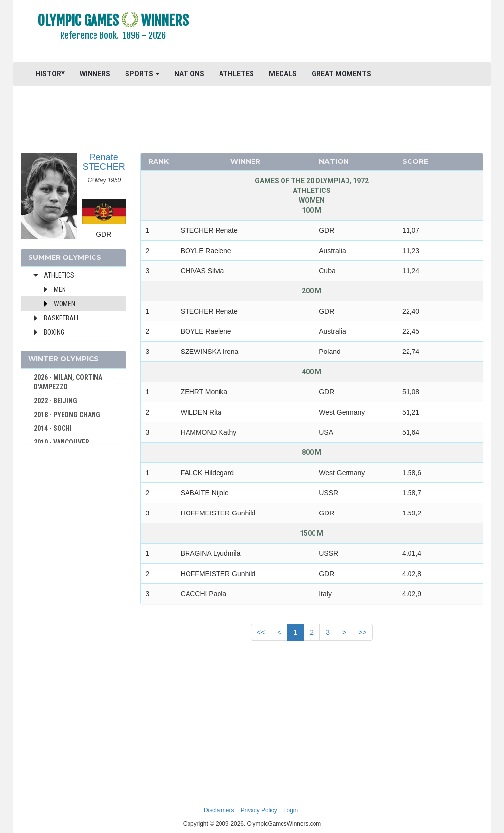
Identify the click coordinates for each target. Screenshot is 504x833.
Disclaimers (219, 810)
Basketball (62, 318)
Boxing (54, 332)
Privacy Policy (259, 810)
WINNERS (95, 74)
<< (261, 632)
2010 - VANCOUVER (62, 442)
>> (362, 632)
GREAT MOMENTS (341, 74)
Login (291, 810)
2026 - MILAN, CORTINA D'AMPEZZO (68, 382)
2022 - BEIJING (56, 401)
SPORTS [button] (142, 74)
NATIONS (189, 74)
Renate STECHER (104, 162)
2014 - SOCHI (53, 428)
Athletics (59, 275)
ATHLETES (236, 74)
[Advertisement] (351, 32)
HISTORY (50, 74)
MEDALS (283, 74)
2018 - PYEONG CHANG (67, 415)
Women (64, 304)
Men (60, 289)
